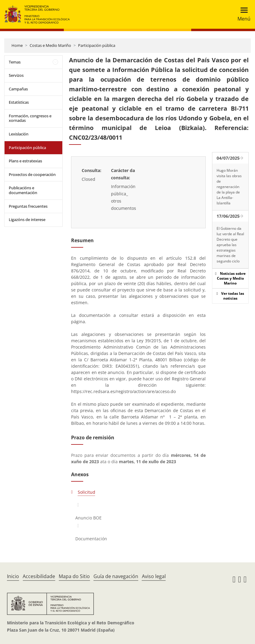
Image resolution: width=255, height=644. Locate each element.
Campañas (18, 89)
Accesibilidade (39, 576)
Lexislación (19, 134)
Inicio (13, 576)
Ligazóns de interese (27, 220)
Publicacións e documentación (23, 190)
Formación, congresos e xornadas (30, 118)
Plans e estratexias (25, 161)
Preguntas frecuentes (28, 206)
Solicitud (87, 492)
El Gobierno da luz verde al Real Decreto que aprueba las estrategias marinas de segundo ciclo (230, 245)
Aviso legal (154, 576)
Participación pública (97, 45)
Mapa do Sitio (74, 576)
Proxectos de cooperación (32, 174)
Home (17, 45)
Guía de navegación (116, 576)
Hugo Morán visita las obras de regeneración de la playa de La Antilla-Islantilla (229, 187)
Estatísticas (19, 102)
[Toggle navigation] (242, 14)
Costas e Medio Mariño (50, 45)
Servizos (16, 75)
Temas (15, 62)
